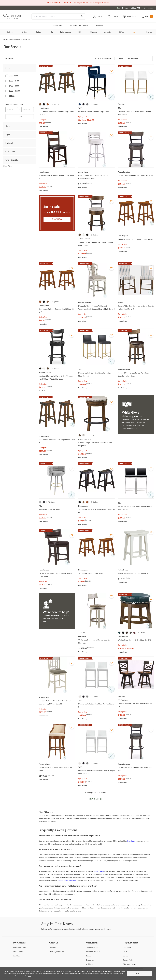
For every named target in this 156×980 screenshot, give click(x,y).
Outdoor (94, 32)
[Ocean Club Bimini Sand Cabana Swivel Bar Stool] (57, 764)
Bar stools (131, 841)
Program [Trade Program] (92, 947)
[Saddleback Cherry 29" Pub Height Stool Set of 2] (57, 436)
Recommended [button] (132, 59)
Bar (52, 32)
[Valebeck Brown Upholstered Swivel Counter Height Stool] (97, 239)
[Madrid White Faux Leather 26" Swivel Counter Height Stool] (97, 172)
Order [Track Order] (18, 952)
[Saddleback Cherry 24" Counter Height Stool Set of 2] (57, 108)
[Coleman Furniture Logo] (13, 19)
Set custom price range (14, 104)
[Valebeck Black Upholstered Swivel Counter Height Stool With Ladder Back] (57, 372)
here (30, 976)
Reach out (47, 621)
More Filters (8, 166)
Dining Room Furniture (12, 40)
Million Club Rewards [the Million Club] (79, 26)
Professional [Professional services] (57, 26)
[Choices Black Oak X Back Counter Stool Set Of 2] (136, 700)
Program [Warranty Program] (130, 964)
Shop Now (57, 219)
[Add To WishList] (72, 71)
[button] (98, 16)
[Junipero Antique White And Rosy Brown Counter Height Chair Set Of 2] (57, 697)
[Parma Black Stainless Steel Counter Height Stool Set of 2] (136, 503)
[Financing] (90, 956)
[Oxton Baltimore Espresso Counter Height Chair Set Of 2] (57, 570)
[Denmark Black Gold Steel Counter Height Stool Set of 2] (97, 369)
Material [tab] (9, 143)
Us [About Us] (53, 947)
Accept (139, 974)
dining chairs (99, 871)
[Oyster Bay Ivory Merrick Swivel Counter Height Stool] (97, 636)
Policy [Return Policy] (128, 960)
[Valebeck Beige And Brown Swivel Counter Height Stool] (97, 439)
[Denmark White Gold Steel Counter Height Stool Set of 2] (136, 108)
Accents (107, 32)
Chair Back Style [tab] (12, 160)
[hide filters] (9, 59)
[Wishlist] (16, 956)
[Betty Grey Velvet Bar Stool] (57, 506)
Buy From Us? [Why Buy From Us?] (56, 952)
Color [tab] (8, 126)
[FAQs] (125, 952)
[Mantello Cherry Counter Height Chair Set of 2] (57, 172)
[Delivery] (126, 956)
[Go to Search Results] (82, 16)
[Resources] (90, 960)
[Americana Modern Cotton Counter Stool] (136, 570)
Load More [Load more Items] (96, 799)
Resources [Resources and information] (99, 26)
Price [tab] (8, 68)
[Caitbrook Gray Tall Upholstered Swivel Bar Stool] (136, 764)
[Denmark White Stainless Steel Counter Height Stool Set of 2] (97, 767)
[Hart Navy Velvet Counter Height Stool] (97, 108)
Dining (38, 32)
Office (121, 32)
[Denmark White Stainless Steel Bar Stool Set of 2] (97, 700)
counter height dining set (67, 880)
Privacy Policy (118, 974)
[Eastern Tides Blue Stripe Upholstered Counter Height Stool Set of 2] (136, 303)
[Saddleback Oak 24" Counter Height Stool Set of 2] (57, 306)
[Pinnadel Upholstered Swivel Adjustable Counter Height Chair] (136, 369)
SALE (135, 32)
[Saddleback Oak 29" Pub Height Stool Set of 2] (136, 236)
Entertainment (66, 32)
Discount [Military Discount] (93, 952)
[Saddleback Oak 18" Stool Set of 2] (97, 570)
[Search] (58, 16)
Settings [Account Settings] (20, 947)
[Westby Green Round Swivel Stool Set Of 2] (136, 637)
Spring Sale (43, 120)
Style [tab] (8, 134)
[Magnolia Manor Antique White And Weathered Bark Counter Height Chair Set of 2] (97, 303)
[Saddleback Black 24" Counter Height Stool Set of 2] (97, 506)
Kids (80, 32)
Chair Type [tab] (10, 151)
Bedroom (10, 32)
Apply (20, 117)
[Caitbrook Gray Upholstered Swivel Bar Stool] (136, 172)
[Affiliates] (90, 964)
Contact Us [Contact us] (149, 8)
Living (24, 32)
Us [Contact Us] (127, 947)
